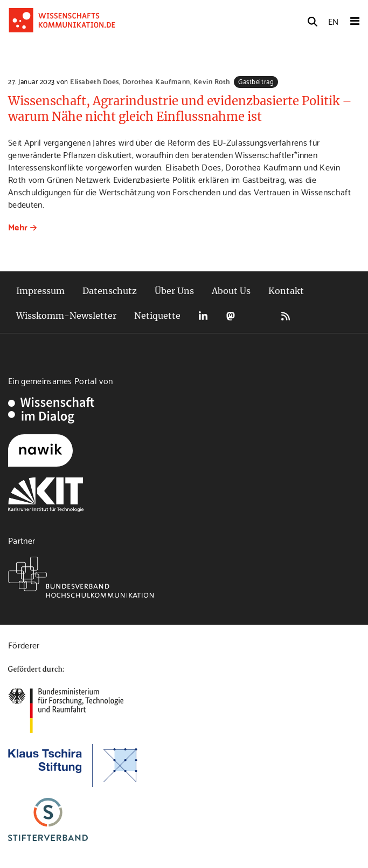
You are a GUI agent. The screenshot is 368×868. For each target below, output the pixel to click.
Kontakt (286, 291)
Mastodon (231, 316)
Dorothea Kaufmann (156, 81)
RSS (286, 316)
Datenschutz (110, 291)
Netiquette (157, 316)
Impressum (40, 291)
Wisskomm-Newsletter (66, 316)
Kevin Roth (212, 81)
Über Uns (174, 291)
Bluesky (258, 316)
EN (333, 21)
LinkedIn (203, 316)
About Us (231, 291)
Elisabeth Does (94, 81)
